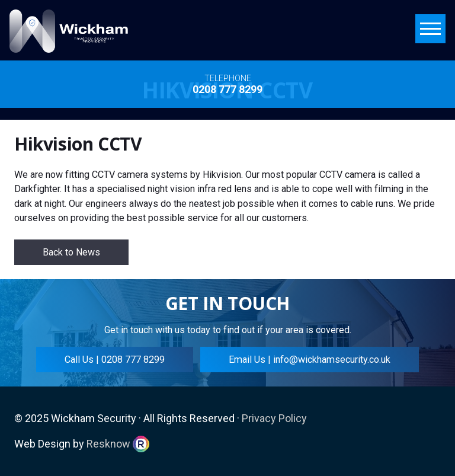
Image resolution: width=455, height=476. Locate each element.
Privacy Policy (274, 418)
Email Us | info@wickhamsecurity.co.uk (310, 360)
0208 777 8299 (227, 89)
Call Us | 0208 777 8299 (115, 360)
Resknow (108, 444)
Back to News (71, 252)
